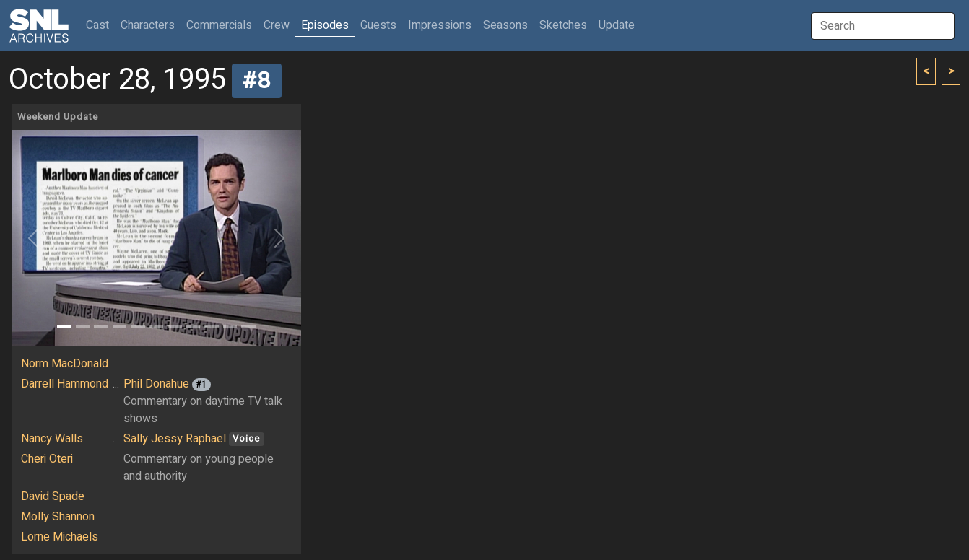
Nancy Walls (52, 439)
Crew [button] (277, 25)
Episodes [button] (325, 25)
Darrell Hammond (65, 384)
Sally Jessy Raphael (175, 439)
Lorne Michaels (60, 537)
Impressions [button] (440, 25)
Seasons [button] (505, 25)
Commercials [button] (219, 25)
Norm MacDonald (65, 364)
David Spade (53, 496)
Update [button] (617, 25)
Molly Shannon (58, 517)
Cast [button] (100, 25)
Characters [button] (148, 25)
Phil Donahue (156, 384)
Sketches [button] (563, 25)
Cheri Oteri (47, 459)
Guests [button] (378, 25)
